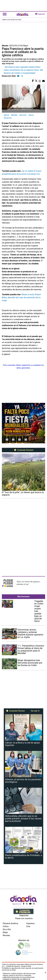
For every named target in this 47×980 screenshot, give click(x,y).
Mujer (5, 932)
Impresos (31, 923)
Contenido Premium (23, 450)
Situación (8, 118)
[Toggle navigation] (5, 14)
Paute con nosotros (24, 918)
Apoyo (31, 115)
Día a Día (7, 929)
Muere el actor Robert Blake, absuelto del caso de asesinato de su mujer (21, 297)
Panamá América (10, 923)
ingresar (40, 14)
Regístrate (24, 915)
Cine (28, 926)
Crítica (6, 926)
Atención (23, 115)
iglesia (6, 115)
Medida (14, 115)
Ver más (35, 711)
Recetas (6, 935)
